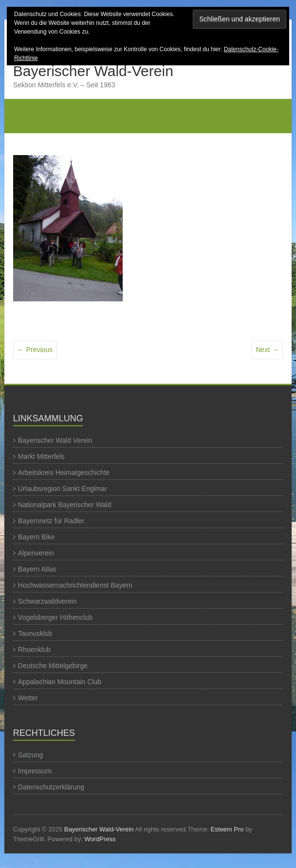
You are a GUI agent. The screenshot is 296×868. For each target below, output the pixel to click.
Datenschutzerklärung (51, 787)
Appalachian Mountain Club (60, 682)
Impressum (35, 771)
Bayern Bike (36, 537)
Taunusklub (35, 633)
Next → (267, 350)
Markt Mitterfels (41, 456)
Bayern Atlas (37, 569)
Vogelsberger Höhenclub (55, 617)
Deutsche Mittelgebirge (53, 666)
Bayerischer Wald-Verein (93, 71)
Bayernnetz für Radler (51, 521)
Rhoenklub (34, 650)
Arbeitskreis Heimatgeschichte (64, 473)
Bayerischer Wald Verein (55, 440)
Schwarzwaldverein (47, 601)
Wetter (28, 698)
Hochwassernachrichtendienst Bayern (75, 585)
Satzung (30, 755)
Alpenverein (36, 553)
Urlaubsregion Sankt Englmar (63, 489)
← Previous (35, 350)
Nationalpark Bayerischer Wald (65, 505)
